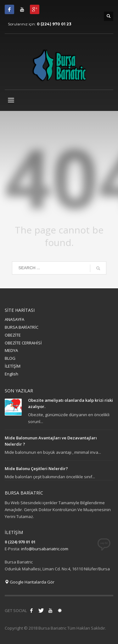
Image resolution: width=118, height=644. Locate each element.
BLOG (10, 358)
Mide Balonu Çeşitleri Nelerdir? (36, 469)
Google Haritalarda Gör (30, 582)
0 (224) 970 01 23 (54, 24)
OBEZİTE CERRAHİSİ (23, 343)
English (11, 374)
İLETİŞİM (13, 366)
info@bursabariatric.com (45, 549)
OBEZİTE (13, 335)
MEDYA (11, 350)
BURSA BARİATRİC (22, 327)
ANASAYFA (14, 319)
